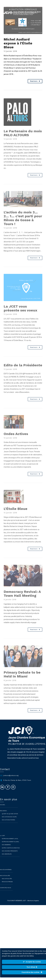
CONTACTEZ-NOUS (5, 892)
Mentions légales (33, 905)
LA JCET (2, 840)
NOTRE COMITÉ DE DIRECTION (11, 852)
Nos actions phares (8, 824)
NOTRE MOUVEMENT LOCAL (10, 843)
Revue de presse (7, 886)
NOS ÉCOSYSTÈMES (6, 874)
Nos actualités (7, 883)
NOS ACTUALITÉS (5, 880)
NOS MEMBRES (6, 849)
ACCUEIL (3, 809)
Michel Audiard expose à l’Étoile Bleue (18, 43)
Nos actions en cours (9, 821)
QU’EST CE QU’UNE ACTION (10, 818)
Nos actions (3, 815)
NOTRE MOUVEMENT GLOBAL (11, 846)
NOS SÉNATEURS (7, 858)
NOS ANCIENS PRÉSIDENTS (10, 855)
